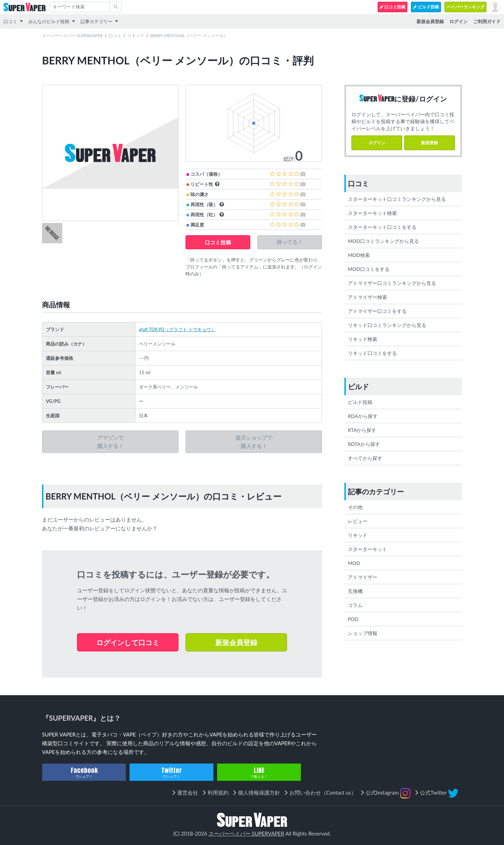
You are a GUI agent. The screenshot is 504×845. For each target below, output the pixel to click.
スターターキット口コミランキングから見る (397, 199)
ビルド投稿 (426, 7)
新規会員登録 (236, 642)
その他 (355, 507)
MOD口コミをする (369, 269)
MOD (354, 563)
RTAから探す (362, 430)
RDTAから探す (364, 444)
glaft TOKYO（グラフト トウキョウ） (177, 329)
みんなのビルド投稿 (49, 21)
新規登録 (429, 143)
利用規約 (218, 792)
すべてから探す (365, 458)
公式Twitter (439, 793)
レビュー (358, 521)
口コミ (10, 21)
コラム (355, 605)
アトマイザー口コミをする (377, 311)
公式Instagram (388, 793)
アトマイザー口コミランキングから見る (392, 283)
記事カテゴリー (96, 21)
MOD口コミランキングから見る (383, 241)
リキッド (136, 36)
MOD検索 (359, 255)
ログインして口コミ (128, 642)
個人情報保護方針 (259, 792)
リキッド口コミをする (372, 353)
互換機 (355, 591)
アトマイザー (363, 577)
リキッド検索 (363, 339)
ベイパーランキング (465, 7)
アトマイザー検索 (367, 297)
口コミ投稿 (393, 7)
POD (353, 619)
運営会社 (188, 792)
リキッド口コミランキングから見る (387, 325)
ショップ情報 (363, 633)
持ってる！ (290, 242)
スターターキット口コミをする (382, 227)
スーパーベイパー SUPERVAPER (72, 36)
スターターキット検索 (372, 213)
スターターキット (367, 549)
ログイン (377, 143)
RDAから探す (363, 416)
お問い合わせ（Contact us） (323, 792)
